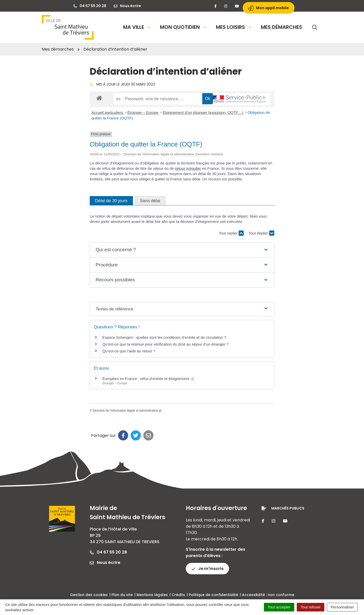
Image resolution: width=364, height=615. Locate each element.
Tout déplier (261, 231)
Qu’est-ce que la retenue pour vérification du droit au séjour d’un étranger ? (165, 344)
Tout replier (231, 233)
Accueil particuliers (108, 112)
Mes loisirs (234, 27)
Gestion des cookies (89, 595)
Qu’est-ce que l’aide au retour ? (129, 351)
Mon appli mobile (269, 8)
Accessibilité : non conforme (268, 595)
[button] (182, 250)
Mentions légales (152, 595)
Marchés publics (288, 508)
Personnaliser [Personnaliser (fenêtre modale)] (342, 607)
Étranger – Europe (143, 112)
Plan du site (122, 595)
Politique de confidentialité (213, 595)
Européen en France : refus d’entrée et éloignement (148, 379)
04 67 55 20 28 (108, 552)
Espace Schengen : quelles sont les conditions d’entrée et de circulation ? (164, 337)
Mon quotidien (184, 27)
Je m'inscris (207, 569)
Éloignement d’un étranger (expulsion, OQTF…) (203, 112)
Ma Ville (137, 27)
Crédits (178, 595)
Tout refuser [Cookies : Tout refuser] (311, 607)
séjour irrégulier (188, 168)
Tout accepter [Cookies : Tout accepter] (279, 607)
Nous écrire (105, 563)
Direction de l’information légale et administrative (127, 411)
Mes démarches (281, 27)
